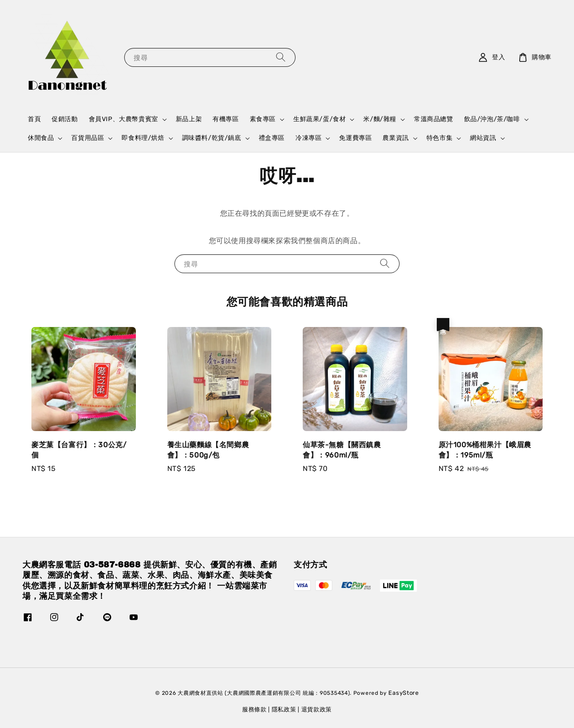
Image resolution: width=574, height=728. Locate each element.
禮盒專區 (272, 138)
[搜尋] (281, 57)
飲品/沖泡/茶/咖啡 (492, 119)
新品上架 (189, 119)
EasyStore (403, 693)
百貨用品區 (88, 138)
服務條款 (254, 709)
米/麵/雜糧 (380, 119)
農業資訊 (396, 138)
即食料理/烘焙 (143, 138)
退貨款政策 (317, 709)
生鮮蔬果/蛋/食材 (320, 119)
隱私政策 (284, 709)
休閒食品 (41, 138)
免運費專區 (355, 138)
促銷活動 (65, 119)
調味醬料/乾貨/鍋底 (212, 138)
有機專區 (226, 119)
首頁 (34, 119)
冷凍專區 (309, 138)
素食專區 (263, 119)
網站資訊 (483, 138)
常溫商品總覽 (434, 119)
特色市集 (439, 138)
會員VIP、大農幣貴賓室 (124, 119)
